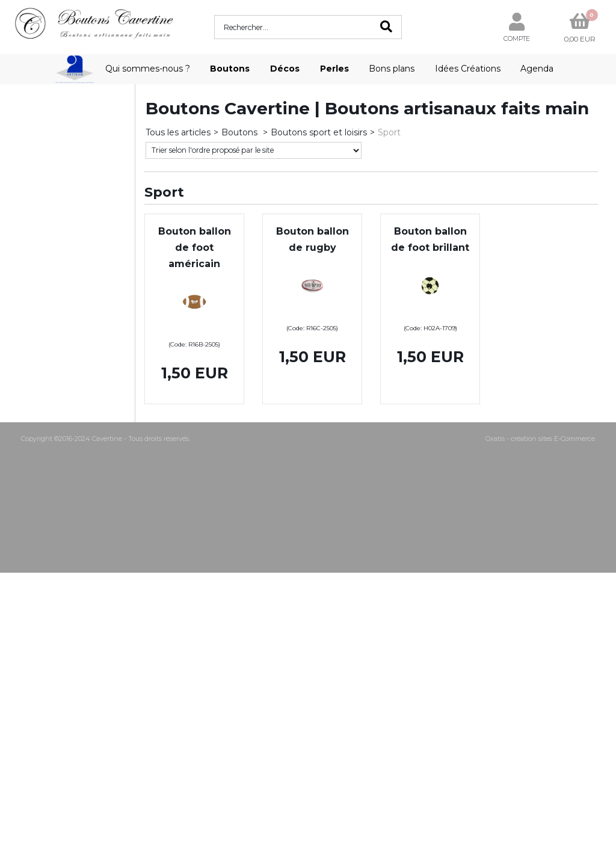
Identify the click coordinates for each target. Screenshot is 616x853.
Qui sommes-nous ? (148, 69)
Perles (334, 69)
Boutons (230, 69)
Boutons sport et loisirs (319, 132)
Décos (285, 69)
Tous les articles (178, 132)
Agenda (537, 69)
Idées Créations (468, 69)
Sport (389, 132)
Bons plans (392, 69)
